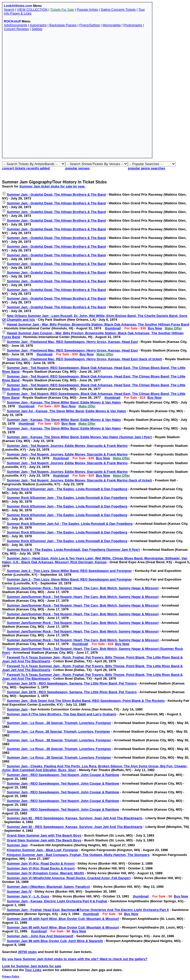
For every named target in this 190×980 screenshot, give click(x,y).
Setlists (37, 29)
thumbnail (113, 328)
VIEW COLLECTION (32, 10)
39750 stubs (27, 952)
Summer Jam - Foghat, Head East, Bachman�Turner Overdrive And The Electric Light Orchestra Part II (88, 910)
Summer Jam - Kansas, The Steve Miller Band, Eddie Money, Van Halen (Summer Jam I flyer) (79, 437)
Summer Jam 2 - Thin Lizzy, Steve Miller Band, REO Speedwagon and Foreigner (69, 571)
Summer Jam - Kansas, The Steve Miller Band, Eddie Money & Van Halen (64, 402)
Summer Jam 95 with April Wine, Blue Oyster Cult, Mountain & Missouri (63, 919)
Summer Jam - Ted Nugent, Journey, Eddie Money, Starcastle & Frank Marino (67, 446)
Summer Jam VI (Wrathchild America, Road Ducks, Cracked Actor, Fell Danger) (69, 878)
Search (9, 10)
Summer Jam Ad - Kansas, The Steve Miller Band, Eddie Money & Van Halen (66, 411)
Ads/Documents (16, 25)
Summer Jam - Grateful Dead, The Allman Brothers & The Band (56, 194)
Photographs (133, 25)
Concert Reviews (16, 29)
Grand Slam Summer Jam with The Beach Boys (44, 835)
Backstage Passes (63, 25)
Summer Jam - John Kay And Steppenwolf (40, 936)
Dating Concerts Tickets (118, 10)
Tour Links (33, 970)
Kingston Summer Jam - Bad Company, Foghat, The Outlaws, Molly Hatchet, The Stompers (78, 855)
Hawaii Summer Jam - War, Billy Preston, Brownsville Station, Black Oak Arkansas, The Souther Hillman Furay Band (98, 324)
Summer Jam (17, 709)
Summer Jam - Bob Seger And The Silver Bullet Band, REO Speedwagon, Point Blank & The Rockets (86, 701)
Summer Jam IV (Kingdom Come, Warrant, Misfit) (45, 873)
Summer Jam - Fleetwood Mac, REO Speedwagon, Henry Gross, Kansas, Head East (72, 342)
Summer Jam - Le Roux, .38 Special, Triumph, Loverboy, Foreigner (59, 723)
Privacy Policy (11, 977)
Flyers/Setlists (90, 25)
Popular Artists (87, 10)
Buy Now (155, 328)
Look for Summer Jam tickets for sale (32, 966)
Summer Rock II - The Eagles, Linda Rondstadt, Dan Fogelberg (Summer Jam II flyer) (73, 550)
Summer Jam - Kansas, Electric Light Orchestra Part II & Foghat (57, 901)
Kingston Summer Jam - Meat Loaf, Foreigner (43, 850)
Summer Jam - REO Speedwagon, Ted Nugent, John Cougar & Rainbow (63, 775)
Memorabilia (112, 25)
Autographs (38, 25)
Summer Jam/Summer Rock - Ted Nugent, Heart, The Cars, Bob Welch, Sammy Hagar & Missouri (83, 588)
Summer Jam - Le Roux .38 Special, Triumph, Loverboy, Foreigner (59, 731)
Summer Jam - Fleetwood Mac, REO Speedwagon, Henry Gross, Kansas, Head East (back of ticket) (85, 359)
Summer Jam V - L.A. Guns (28, 896)
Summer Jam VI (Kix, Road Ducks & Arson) (41, 863)
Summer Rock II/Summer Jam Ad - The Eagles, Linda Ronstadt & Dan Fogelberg (70, 524)
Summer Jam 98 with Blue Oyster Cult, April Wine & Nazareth (55, 941)
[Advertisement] (61, 96)
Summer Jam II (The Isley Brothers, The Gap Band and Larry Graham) (62, 714)
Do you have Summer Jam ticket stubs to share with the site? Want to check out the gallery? (75, 959)
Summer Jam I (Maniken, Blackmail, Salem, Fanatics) (49, 887)
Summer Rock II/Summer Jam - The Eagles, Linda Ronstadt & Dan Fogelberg (67, 489)
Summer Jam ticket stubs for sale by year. (52, 186)
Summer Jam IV (19, 891)
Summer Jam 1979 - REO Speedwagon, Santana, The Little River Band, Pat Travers (72, 683)
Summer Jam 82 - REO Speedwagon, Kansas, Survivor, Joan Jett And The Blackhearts (75, 818)
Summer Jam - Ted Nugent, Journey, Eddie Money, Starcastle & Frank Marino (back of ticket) (79, 480)
